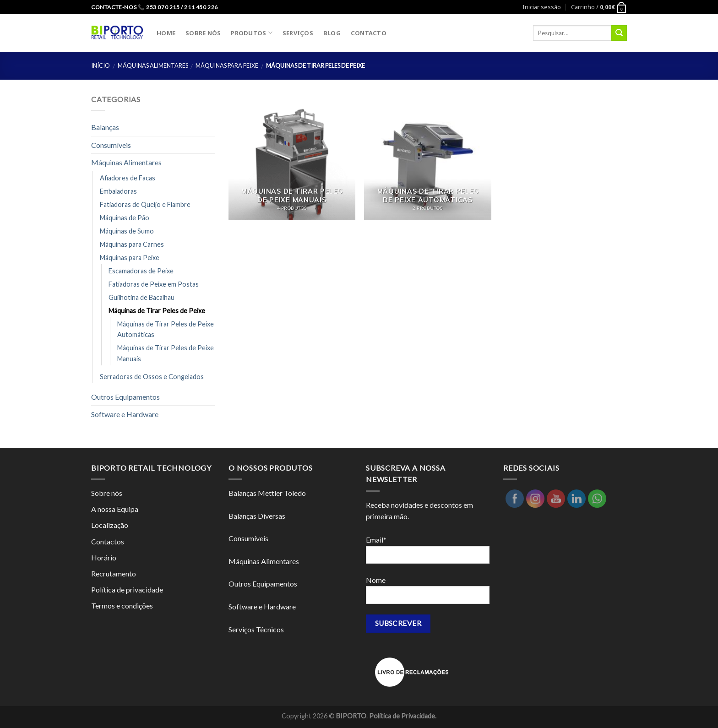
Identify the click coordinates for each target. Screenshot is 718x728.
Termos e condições (122, 606)
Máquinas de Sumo (127, 231)
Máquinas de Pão (125, 218)
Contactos (108, 541)
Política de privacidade (127, 589)
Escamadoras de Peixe (141, 271)
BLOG (332, 33)
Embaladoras (118, 191)
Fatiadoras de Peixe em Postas (154, 284)
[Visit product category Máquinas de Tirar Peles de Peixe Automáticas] (427, 157)
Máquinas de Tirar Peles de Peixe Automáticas (166, 329)
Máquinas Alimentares (153, 65)
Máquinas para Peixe (227, 65)
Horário (104, 557)
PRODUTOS (252, 33)
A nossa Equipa (115, 509)
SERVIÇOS (298, 33)
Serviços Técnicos (256, 629)
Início (101, 65)
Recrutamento (114, 573)
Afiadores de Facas (128, 178)
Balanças (105, 127)
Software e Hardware (125, 414)
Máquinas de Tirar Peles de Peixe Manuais (166, 353)
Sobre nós (107, 493)
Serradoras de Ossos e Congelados (152, 377)
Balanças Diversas (257, 516)
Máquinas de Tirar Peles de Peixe (157, 311)
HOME (166, 33)
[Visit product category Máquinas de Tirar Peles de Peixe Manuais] (292, 157)
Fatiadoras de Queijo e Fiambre (145, 204)
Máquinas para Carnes (132, 244)
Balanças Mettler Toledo (267, 493)
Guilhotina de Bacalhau (141, 297)
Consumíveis (111, 145)
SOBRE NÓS (203, 33)
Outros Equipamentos (125, 397)
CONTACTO (369, 33)
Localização (110, 525)
